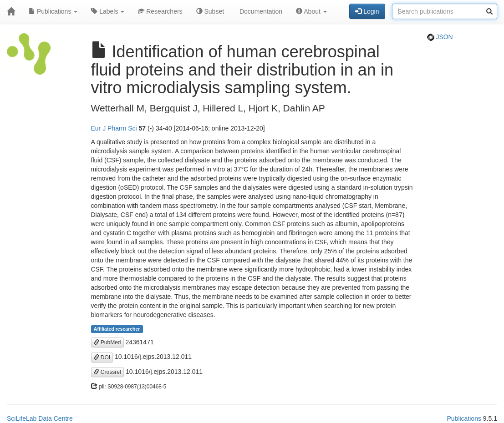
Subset (210, 11)
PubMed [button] (107, 342)
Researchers (160, 11)
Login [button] (367, 11)
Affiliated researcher (117, 329)
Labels (108, 11)
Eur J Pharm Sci (114, 128)
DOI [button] (102, 358)
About (311, 11)
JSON (440, 37)
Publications (53, 11)
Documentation (260, 11)
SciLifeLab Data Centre (40, 418)
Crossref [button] (108, 372)
